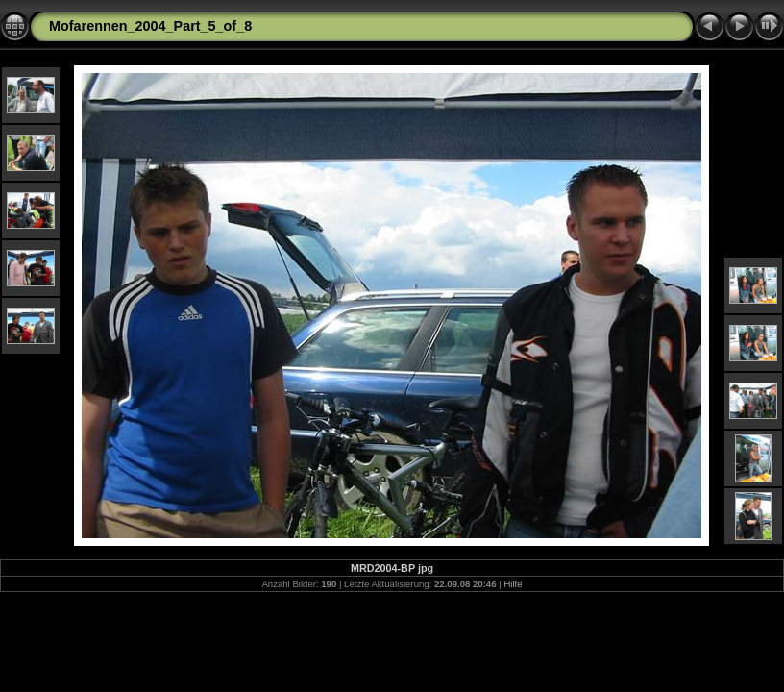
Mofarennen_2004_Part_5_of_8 (150, 26)
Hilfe (513, 584)
